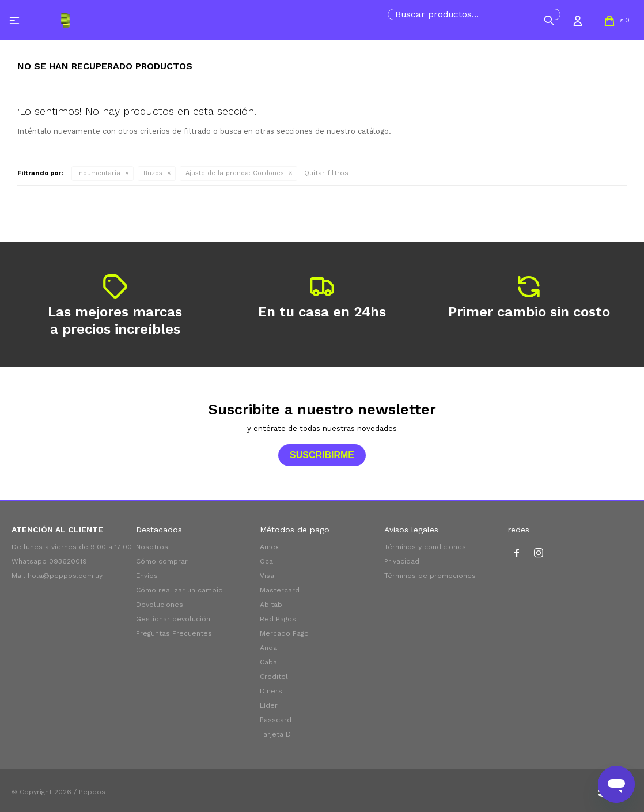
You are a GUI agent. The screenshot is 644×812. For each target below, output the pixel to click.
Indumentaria (99, 173)
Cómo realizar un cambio (179, 590)
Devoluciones (160, 605)
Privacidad (402, 561)
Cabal (270, 662)
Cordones (235, 173)
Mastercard (280, 590)
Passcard (276, 720)
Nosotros (152, 547)
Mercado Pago (284, 633)
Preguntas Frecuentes (174, 633)
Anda (268, 648)
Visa (267, 576)
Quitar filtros (326, 173)
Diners (271, 691)
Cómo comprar (162, 561)
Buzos (153, 173)
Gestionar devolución (173, 619)
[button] (549, 20)
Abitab (271, 605)
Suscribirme (322, 455)
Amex (269, 547)
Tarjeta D (275, 734)
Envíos (147, 576)
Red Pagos (278, 619)
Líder (269, 705)
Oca (266, 561)
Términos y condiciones (425, 547)
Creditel (274, 677)
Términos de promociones (430, 576)
